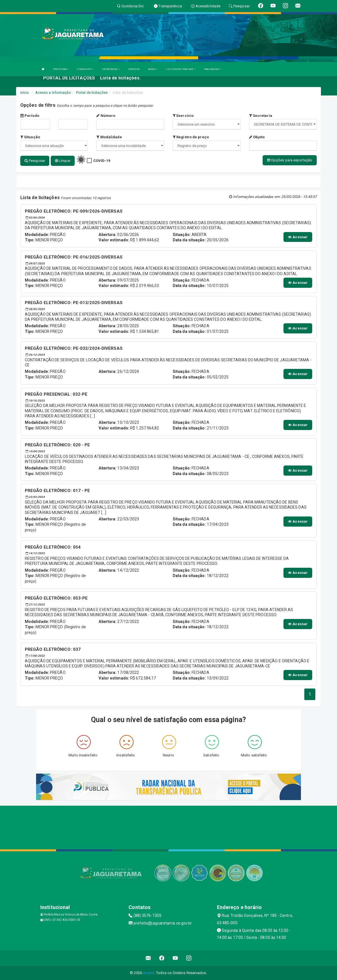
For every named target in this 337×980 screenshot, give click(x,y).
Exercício (183, 116)
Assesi (149, 973)
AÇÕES (153, 69)
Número (106, 116)
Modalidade (109, 137)
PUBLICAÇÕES (213, 69)
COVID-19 (102, 161)
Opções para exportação (290, 160)
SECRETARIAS (111, 69)
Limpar (63, 161)
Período (30, 116)
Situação (30, 137)
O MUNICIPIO (85, 69)
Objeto (257, 137)
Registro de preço (191, 137)
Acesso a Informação (53, 93)
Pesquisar (35, 161)
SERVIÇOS (134, 69)
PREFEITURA (61, 69)
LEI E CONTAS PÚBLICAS (181, 69)
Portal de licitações (92, 93)
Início (25, 93)
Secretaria (261, 116)
